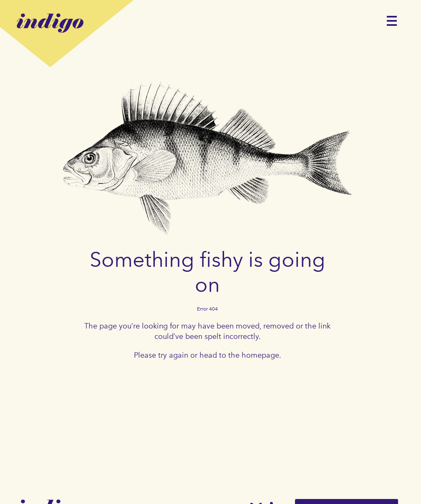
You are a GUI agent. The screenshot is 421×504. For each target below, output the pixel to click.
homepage (260, 355)
